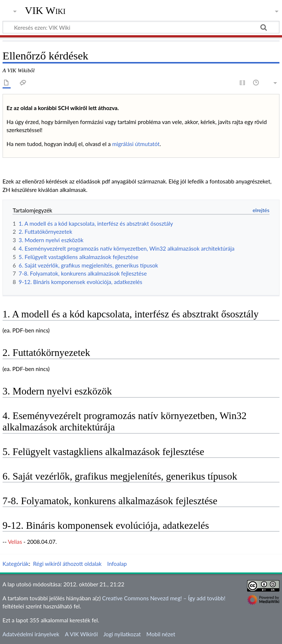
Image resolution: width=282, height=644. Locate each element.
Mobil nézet (161, 634)
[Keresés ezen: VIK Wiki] (141, 27)
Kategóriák (16, 564)
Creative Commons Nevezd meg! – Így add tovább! (164, 598)
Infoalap (117, 564)
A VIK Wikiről (81, 634)
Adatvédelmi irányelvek (31, 634)
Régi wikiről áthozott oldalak (67, 564)
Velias (15, 542)
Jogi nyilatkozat (122, 634)
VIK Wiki (45, 11)
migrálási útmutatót (136, 144)
